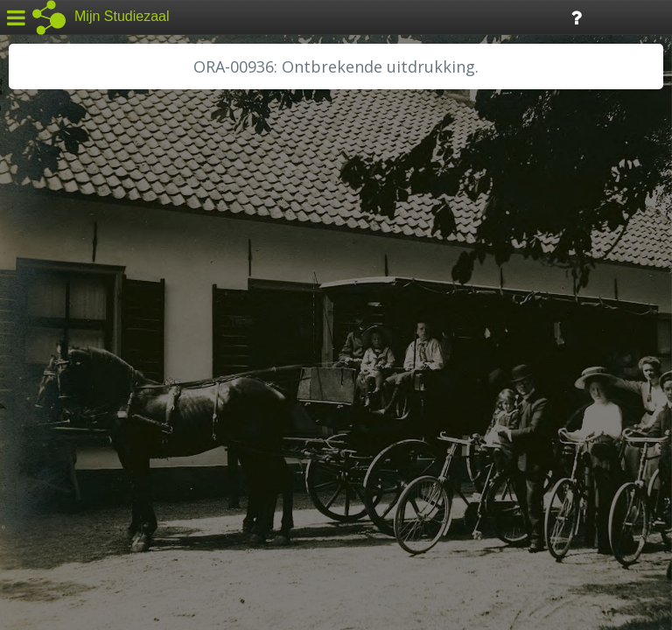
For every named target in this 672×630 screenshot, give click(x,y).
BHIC (38, 260)
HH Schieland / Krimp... (90, 359)
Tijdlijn (297, 16)
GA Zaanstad (60, 280)
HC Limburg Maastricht (91, 319)
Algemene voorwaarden (88, 521)
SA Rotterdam (64, 437)
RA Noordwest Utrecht (91, 398)
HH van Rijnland (70, 339)
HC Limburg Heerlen (84, 299)
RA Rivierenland (69, 417)
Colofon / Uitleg (205, 500)
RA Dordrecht (63, 378)
